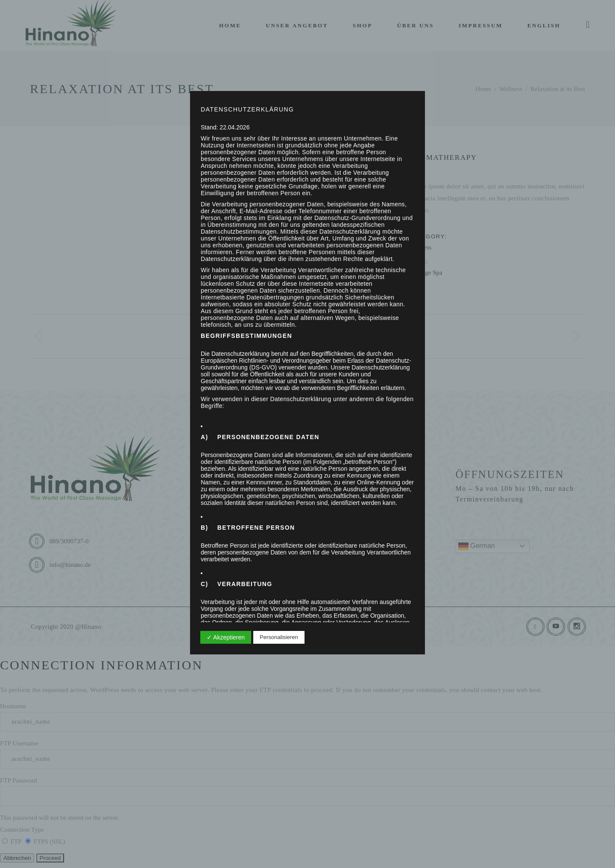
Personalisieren (279, 637)
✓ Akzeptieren (226, 637)
